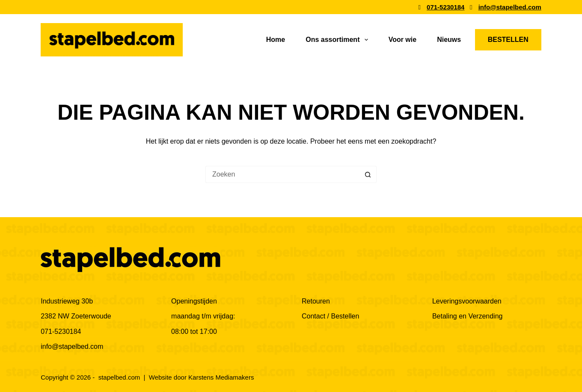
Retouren (316, 301)
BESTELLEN (508, 40)
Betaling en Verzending (468, 316)
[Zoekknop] (368, 174)
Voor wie (403, 40)
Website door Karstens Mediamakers (202, 377)
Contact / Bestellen (330, 316)
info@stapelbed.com (72, 346)
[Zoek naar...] (282, 174)
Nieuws (449, 40)
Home (276, 40)
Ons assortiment (338, 40)
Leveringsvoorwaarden (467, 301)
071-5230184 (61, 332)
